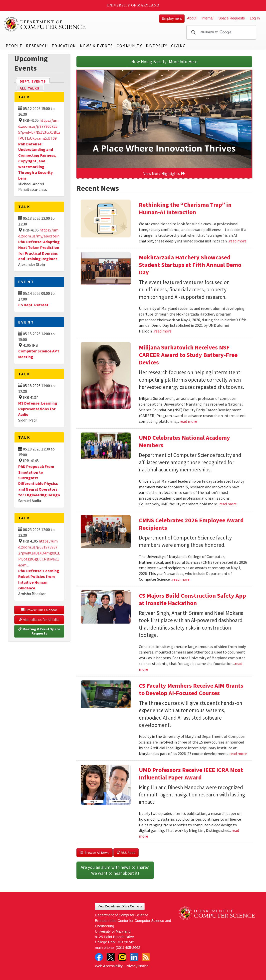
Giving (178, 46)
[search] (221, 32)
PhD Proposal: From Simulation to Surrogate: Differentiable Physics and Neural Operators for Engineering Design (39, 481)
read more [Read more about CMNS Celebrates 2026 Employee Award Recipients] (181, 579)
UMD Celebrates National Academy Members (184, 441)
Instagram (122, 957)
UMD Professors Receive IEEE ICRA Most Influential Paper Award (191, 774)
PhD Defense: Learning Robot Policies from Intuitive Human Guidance (39, 579)
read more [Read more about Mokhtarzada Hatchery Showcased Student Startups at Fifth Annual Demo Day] (163, 331)
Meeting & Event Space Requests (40, 631)
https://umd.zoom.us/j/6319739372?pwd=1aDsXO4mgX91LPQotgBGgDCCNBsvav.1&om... (39, 553)
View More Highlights (164, 173)
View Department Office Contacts (120, 906)
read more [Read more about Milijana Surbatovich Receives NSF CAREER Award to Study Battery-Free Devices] (188, 421)
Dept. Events (35, 81)
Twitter (111, 957)
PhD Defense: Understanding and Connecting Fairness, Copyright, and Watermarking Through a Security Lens (37, 161)
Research (37, 46)
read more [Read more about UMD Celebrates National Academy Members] (228, 504)
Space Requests (232, 18)
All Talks (30, 88)
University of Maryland (133, 5)
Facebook (99, 957)
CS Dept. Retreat (33, 305)
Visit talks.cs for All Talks (39, 620)
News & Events (96, 46)
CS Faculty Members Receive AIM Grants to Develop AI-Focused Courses (191, 689)
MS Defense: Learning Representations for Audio (38, 409)
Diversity (157, 46)
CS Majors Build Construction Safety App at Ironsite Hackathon (192, 599)
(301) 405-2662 (128, 948)
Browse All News (95, 853)
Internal (207, 18)
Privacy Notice (137, 966)
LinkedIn (134, 957)
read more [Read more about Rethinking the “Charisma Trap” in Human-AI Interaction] (238, 241)
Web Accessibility (109, 966)
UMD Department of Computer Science (45, 24)
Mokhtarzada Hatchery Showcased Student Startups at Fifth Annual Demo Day (190, 265)
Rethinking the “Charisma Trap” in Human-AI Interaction (185, 208)
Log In (255, 18)
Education (64, 46)
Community (129, 46)
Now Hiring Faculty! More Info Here (164, 61)
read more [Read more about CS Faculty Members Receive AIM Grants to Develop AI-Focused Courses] (238, 754)
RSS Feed (126, 853)
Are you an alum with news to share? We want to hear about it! (115, 870)
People (14, 46)
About (192, 18)
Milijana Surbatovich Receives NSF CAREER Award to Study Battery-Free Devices (188, 355)
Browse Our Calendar (39, 610)
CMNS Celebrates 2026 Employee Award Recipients (191, 524)
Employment (172, 18)
